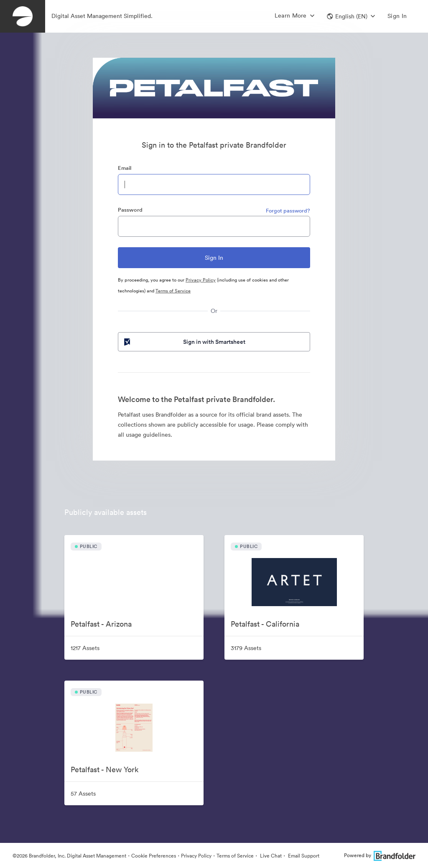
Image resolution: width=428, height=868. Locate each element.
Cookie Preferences (154, 856)
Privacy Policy (201, 280)
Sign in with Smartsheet (184, 342)
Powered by (380, 855)
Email (125, 168)
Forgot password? (288, 211)
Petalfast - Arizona (101, 624)
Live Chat (270, 856)
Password (130, 210)
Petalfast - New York (104, 769)
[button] (351, 16)
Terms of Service (173, 291)
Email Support (303, 856)
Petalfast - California (265, 624)
